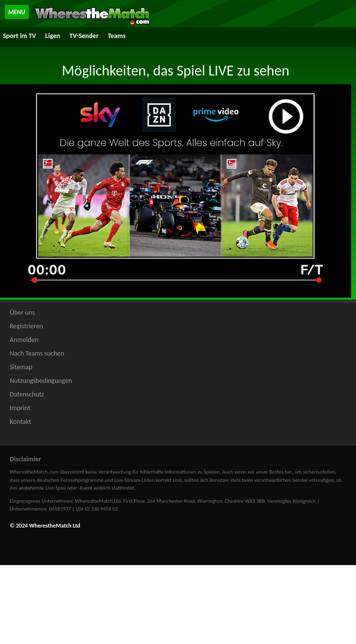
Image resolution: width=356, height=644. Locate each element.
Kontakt (20, 422)
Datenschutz (27, 394)
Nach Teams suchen (37, 353)
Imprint (20, 408)
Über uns (22, 313)
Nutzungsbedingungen (41, 381)
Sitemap (21, 367)
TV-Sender (84, 36)
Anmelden (24, 340)
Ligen (53, 36)
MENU (17, 12)
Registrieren (26, 326)
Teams (117, 36)
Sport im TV (20, 36)
